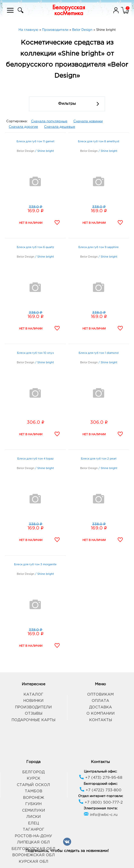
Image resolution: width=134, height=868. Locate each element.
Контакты (101, 720)
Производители (33, 707)
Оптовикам (100, 694)
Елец (33, 823)
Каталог (33, 694)
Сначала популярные (49, 121)
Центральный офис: (100, 772)
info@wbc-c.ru (101, 815)
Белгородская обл (33, 849)
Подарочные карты (33, 720)
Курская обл (34, 862)
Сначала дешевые (60, 127)
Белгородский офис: (101, 784)
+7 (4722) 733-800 (100, 790)
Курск (34, 778)
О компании (101, 714)
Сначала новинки (88, 121)
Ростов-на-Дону (33, 836)
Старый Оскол (33, 785)
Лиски (34, 817)
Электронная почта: (101, 808)
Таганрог (34, 830)
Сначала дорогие (23, 127)
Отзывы (34, 714)
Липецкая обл (33, 842)
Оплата (100, 701)
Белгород (33, 772)
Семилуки (34, 810)
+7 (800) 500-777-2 (101, 802)
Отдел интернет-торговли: (101, 796)
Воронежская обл (34, 855)
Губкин (33, 804)
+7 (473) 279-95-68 (101, 778)
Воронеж (34, 798)
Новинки (33, 701)
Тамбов (34, 791)
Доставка (101, 707)
